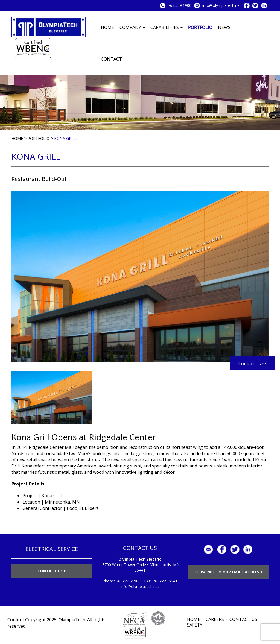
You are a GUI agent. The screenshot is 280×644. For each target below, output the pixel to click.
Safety (195, 625)
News (224, 27)
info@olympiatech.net (222, 5)
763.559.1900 (180, 5)
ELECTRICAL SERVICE (52, 549)
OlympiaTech (72, 620)
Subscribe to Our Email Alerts (228, 572)
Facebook (247, 6)
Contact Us (52, 571)
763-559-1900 (128, 581)
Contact (111, 59)
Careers (215, 619)
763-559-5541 (165, 581)
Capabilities (167, 27)
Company (132, 27)
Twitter (255, 6)
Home (107, 27)
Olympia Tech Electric (140, 559)
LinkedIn (264, 6)
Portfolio (200, 27)
